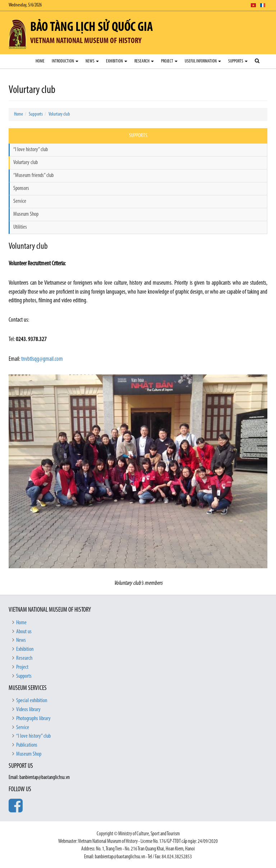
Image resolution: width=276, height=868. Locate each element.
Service (20, 201)
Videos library (28, 710)
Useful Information (203, 61)
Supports (238, 61)
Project (169, 61)
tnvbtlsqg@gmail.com (42, 359)
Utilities (20, 227)
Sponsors (21, 188)
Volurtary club (59, 114)
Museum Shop (26, 214)
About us (24, 632)
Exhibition (117, 61)
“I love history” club (31, 150)
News (92, 61)
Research (144, 61)
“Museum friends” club (33, 176)
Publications (27, 745)
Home (40, 61)
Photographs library (33, 719)
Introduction (65, 61)
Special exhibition (32, 701)
